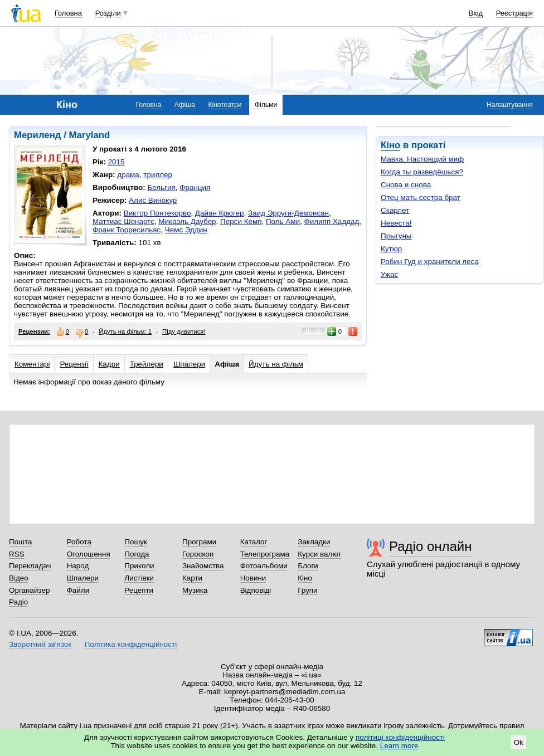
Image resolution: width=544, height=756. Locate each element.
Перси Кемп (241, 221)
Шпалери (189, 364)
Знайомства (203, 566)
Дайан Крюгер (220, 213)
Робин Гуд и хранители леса (430, 262)
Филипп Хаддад (332, 221)
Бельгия (161, 187)
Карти (192, 578)
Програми (199, 542)
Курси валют (319, 554)
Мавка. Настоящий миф (422, 159)
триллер (158, 175)
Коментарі (32, 364)
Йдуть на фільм (276, 364)
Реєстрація (514, 13)
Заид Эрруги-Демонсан (288, 213)
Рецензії (74, 364)
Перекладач (30, 566)
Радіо (18, 602)
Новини (253, 578)
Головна (68, 13)
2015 (116, 162)
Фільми (266, 105)
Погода (137, 554)
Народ (78, 566)
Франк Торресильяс (127, 230)
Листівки (139, 578)
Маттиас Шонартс (123, 221)
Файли (78, 590)
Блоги (308, 566)
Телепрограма (265, 554)
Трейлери (147, 364)
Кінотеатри (225, 105)
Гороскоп (198, 554)
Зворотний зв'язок (40, 644)
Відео (19, 578)
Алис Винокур (153, 200)
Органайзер (29, 590)
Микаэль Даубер (187, 221)
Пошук (136, 542)
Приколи (139, 566)
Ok (519, 742)
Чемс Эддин (186, 230)
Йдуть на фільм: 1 (125, 331)
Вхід (476, 13)
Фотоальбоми (264, 566)
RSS (17, 554)
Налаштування (510, 105)
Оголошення (89, 554)
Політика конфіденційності (131, 644)
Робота (79, 542)
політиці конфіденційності (400, 737)
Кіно (390, 145)
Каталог (254, 542)
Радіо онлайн (431, 546)
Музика (195, 590)
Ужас (389, 274)
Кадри (109, 364)
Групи (307, 590)
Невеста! (396, 223)
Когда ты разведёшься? (422, 172)
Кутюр (391, 249)
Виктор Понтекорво (157, 213)
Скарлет (395, 210)
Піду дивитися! (184, 331)
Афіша (185, 105)
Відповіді (256, 590)
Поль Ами (283, 221)
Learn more (399, 746)
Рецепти (139, 590)
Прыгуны (396, 236)
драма (128, 175)
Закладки (314, 542)
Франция (195, 187)
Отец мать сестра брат (421, 197)
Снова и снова (406, 185)
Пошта (20, 542)
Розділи (108, 13)
